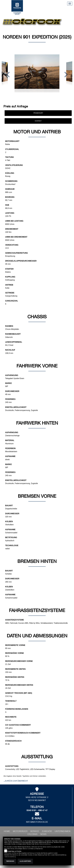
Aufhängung (12, 375)
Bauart (9, 506)
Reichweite (11, 717)
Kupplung (10, 277)
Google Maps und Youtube (14, 851)
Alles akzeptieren (25, 861)
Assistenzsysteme (15, 620)
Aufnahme (10, 456)
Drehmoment (12, 229)
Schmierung (11, 181)
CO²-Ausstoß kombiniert (18, 725)
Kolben (9, 521)
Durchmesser (12, 391)
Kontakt (38, 121)
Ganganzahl (12, 301)
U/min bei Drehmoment (16, 237)
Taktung (10, 157)
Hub (7, 205)
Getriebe (10, 293)
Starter (9, 269)
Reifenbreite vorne (15, 645)
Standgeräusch (13, 741)
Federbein (10, 448)
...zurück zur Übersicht (16, 781)
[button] (8, 75)
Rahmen (9, 326)
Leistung (10, 213)
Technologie (12, 545)
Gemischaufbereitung (17, 253)
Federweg (10, 399)
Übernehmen (10, 861)
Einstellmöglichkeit (16, 407)
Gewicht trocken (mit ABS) (19, 693)
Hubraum (10, 189)
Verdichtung (12, 245)
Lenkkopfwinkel (14, 342)
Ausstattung (12, 766)
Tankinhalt (11, 701)
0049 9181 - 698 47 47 (37, 810)
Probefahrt (38, 113)
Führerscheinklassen (17, 709)
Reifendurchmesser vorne (19, 661)
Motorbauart (12, 141)
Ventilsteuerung (14, 165)
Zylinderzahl (12, 149)
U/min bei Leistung (14, 221)
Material (10, 440)
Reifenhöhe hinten (15, 677)
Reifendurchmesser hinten (19, 685)
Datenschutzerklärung (45, 844)
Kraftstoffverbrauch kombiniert (23, 733)
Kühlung (10, 173)
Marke (8, 383)
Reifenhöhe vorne (15, 653)
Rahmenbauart (13, 334)
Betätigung (11, 537)
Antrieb (9, 285)
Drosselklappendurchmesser (21, 261)
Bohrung (10, 197)
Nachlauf (10, 350)
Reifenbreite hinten (15, 669)
